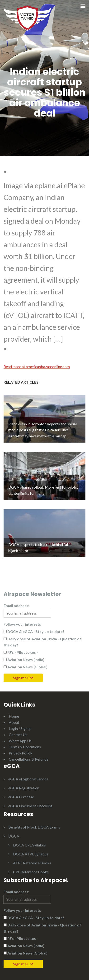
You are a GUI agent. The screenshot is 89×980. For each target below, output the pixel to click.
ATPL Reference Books (32, 863)
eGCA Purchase (21, 797)
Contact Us (18, 735)
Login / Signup (20, 728)
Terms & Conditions (25, 747)
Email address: (27, 610)
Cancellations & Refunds (28, 759)
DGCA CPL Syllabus (29, 845)
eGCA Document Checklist (30, 806)
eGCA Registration (24, 788)
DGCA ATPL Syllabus (31, 854)
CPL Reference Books (31, 872)
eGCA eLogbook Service (28, 779)
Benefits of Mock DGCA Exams (34, 827)
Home (14, 716)
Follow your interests (22, 624)
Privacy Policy (20, 753)
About (14, 722)
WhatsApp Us (20, 741)
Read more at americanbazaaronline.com (37, 366)
